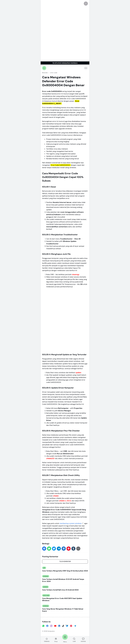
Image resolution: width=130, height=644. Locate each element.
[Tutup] (86, 4)
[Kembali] (44, 68)
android (45, 587)
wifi (44, 568)
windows (46, 576)
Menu (65, 638)
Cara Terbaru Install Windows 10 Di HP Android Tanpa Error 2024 (63, 580)
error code (46, 595)
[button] (44, 549)
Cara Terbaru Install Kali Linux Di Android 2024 (60, 590)
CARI (74, 640)
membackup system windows (70, 523)
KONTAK (83, 640)
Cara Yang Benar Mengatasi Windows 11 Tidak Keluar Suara (63, 610)
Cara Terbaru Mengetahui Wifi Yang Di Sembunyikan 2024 (65, 571)
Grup (56, 640)
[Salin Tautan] (86, 68)
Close (67, 625)
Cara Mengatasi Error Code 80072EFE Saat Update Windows (62, 599)
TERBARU (47, 640)
